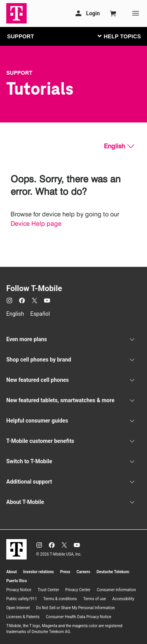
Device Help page (36, 224)
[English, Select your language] (119, 146)
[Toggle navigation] (118, 36)
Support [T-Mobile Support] (19, 73)
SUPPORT (21, 36)
